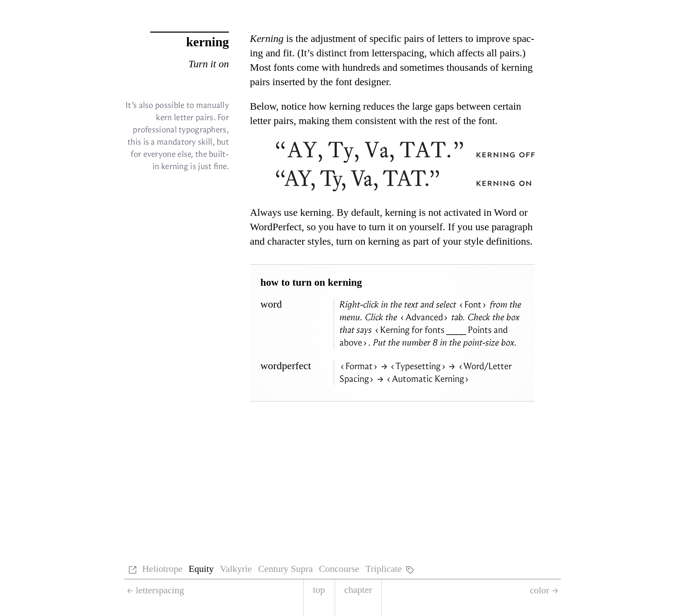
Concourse (339, 569)
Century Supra (285, 569)
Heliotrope (162, 569)
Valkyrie (236, 569)
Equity (201, 569)
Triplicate (383, 569)
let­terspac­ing (398, 53)
